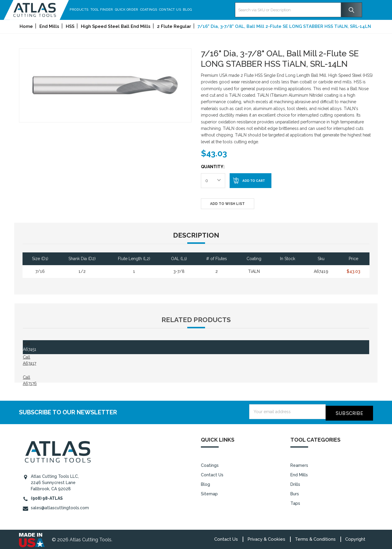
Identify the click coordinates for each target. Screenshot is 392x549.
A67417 (29, 363)
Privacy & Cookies (266, 538)
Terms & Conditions (315, 538)
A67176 (30, 383)
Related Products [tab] (196, 320)
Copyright (355, 538)
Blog (203, 10)
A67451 (29, 349)
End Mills (299, 473)
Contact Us (185, 10)
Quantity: (213, 167)
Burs (295, 492)
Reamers (299, 464)
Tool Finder (117, 10)
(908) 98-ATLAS (47, 497)
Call (27, 343)
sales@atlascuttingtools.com (60, 506)
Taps (295, 502)
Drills (295, 483)
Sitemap (209, 492)
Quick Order (142, 10)
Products (94, 10)
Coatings (164, 10)
